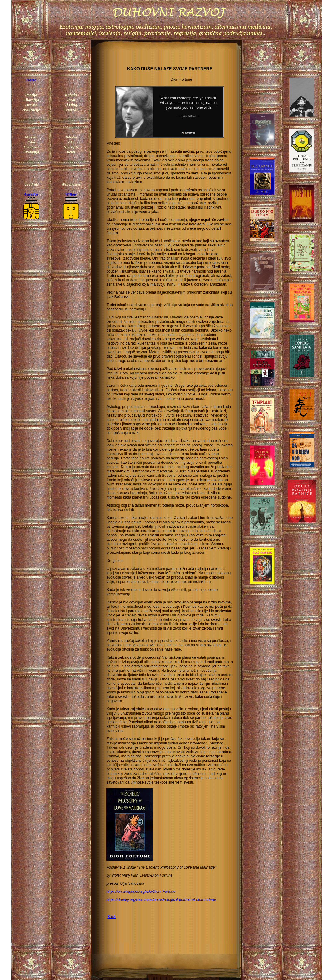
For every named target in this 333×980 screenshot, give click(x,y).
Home (31, 80)
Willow (71, 194)
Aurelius (31, 194)
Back (111, 917)
